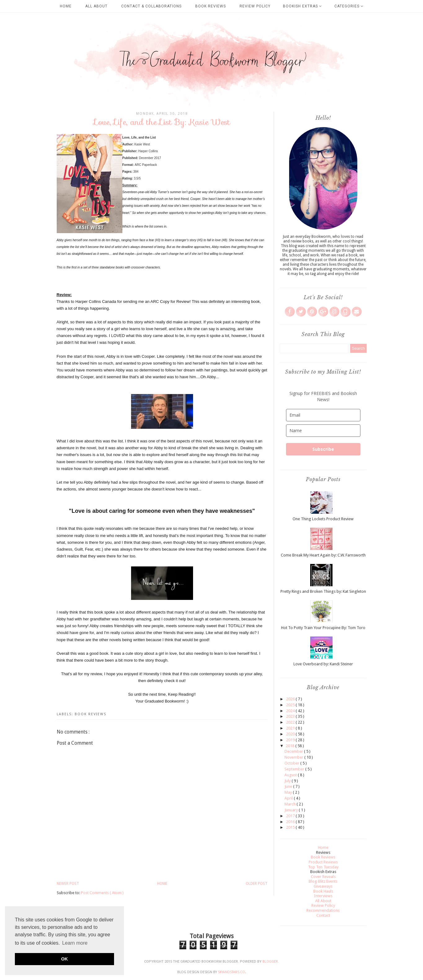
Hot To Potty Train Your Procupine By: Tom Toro (323, 628)
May (289, 792)
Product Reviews (323, 862)
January (292, 810)
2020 (291, 734)
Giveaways (323, 886)
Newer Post (68, 884)
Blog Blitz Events (323, 881)
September (295, 769)
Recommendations (323, 910)
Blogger (270, 962)
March (291, 804)
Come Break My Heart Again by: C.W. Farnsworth (323, 555)
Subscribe (323, 449)
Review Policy (255, 6)
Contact (323, 915)
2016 (291, 822)
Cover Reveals (323, 877)
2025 (291, 705)
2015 (291, 827)
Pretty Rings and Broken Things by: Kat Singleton (323, 591)
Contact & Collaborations (151, 6)
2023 (291, 716)
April (289, 798)
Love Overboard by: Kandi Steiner (323, 664)
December (294, 751)
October (292, 763)
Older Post (257, 884)
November (294, 757)
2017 (291, 816)
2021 (291, 728)
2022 (291, 722)
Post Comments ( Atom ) (102, 893)
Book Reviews (211, 6)
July (288, 781)
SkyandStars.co (231, 972)
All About (96, 6)
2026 (291, 699)
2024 (291, 711)
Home (66, 6)
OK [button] (64, 959)
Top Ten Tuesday (323, 867)
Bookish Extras (302, 6)
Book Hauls (323, 891)
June (289, 786)
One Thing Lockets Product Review (323, 519)
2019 (291, 740)
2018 (291, 746)
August (291, 775)
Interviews (323, 896)
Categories (349, 6)
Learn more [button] (75, 943)
